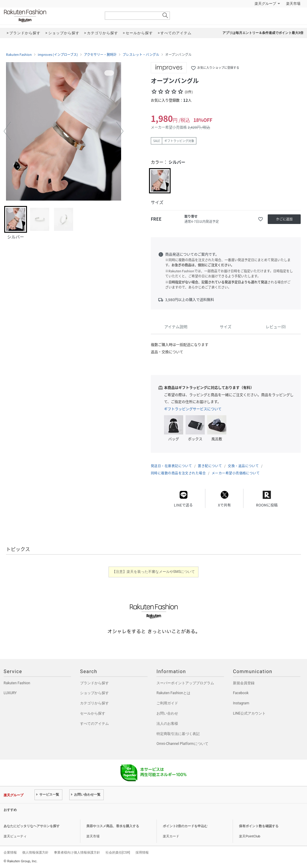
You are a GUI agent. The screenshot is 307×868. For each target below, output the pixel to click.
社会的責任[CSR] (118, 852)
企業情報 (10, 852)
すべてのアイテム (94, 724)
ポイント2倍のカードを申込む (185, 826)
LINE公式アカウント (249, 713)
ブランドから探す (94, 683)
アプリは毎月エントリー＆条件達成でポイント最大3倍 (263, 33)
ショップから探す (94, 693)
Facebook (241, 693)
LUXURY (10, 693)
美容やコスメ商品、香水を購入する (113, 826)
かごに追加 (284, 219)
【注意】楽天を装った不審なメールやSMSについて (154, 572)
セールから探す (93, 713)
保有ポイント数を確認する (259, 826)
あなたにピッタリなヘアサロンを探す (32, 826)
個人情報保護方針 (35, 852)
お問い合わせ (167, 713)
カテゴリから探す (94, 703)
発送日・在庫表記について (171, 466)
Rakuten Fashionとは (173, 693)
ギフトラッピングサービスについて (193, 409)
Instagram (241, 703)
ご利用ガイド (167, 703)
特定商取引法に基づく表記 (178, 734)
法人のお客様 (167, 724)
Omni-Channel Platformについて (182, 744)
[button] (7, 131)
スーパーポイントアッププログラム (185, 683)
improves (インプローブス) (58, 55)
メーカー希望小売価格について (236, 473)
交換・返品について (243, 466)
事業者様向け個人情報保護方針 (77, 852)
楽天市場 (293, 4)
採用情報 (142, 852)
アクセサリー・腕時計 (100, 55)
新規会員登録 (244, 683)
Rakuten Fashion (50, 16)
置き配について (210, 466)
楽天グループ (265, 4)
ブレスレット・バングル (141, 55)
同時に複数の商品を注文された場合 (178, 473)
